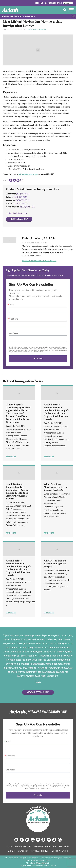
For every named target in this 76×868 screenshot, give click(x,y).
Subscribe (38, 359)
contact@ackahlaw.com (16, 213)
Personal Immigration (45, 846)
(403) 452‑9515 (20, 197)
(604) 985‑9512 (23, 200)
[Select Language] (68, 3)
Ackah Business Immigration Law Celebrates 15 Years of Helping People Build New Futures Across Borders (18, 492)
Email (11, 305)
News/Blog (23, 851)
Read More (11, 456)
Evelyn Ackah (33, 29)
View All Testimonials (38, 692)
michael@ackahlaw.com (28, 174)
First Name (13, 319)
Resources (64, 846)
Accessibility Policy (44, 863)
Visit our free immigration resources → (19, 16)
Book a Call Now (19, 219)
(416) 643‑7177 (21, 203)
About (12, 851)
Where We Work (60, 851)
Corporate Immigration (19, 846)
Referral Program (40, 851)
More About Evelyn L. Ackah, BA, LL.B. (39, 261)
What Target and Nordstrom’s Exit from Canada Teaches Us (56, 487)
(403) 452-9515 (23, 194)
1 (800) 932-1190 (27, 207)
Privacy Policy (31, 863)
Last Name (13, 333)
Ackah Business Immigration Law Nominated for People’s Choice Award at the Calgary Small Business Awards (56, 412)
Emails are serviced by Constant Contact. (31, 352)
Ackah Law (43, 29)
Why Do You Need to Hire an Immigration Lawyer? (55, 564)
